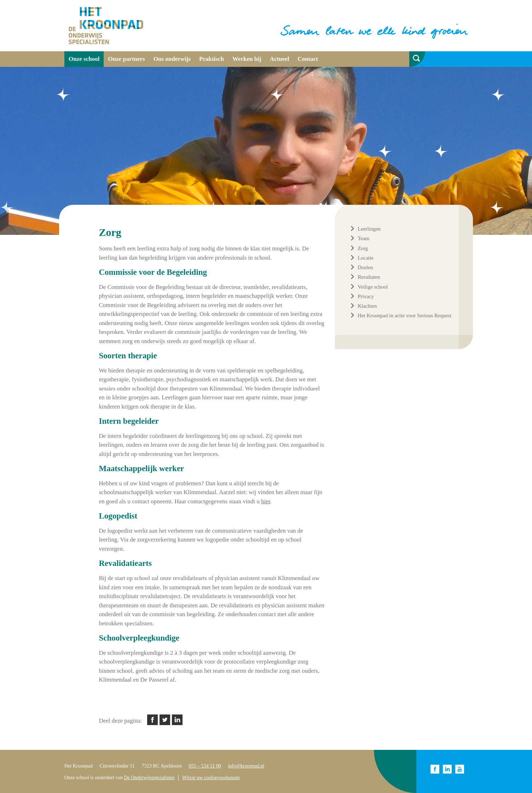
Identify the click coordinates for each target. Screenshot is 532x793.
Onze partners (126, 59)
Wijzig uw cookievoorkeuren (211, 778)
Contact (308, 59)
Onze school (84, 59)
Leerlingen (369, 229)
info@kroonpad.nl (246, 766)
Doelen (365, 267)
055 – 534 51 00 (205, 766)
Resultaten (369, 277)
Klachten (367, 306)
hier (266, 501)
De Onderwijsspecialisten (149, 778)
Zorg (363, 248)
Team (363, 238)
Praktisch (212, 59)
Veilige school (373, 287)
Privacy (366, 296)
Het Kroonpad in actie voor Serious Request (404, 316)
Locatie (366, 258)
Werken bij (247, 59)
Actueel (280, 59)
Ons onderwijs (172, 59)
